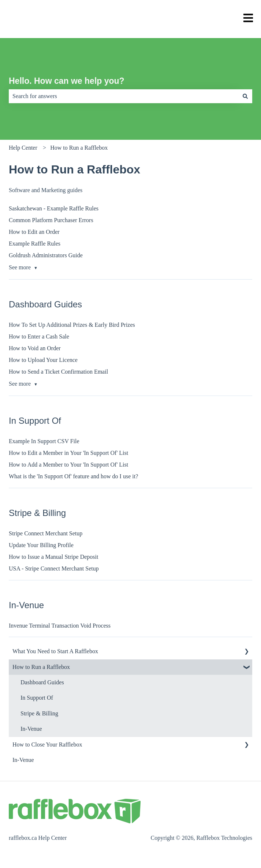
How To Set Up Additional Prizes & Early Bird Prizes (72, 325)
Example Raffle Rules (35, 244)
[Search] (245, 96)
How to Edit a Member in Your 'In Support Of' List (68, 453)
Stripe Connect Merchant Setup (46, 533)
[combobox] (124, 96)
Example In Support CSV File (44, 441)
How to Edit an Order (34, 232)
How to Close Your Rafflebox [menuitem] (47, 744)
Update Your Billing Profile (41, 545)
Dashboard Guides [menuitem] (42, 682)
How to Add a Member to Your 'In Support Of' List (68, 465)
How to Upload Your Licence (43, 360)
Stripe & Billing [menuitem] (39, 713)
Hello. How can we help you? (67, 81)
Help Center (23, 148)
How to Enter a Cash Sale (39, 336)
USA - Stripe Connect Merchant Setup (54, 568)
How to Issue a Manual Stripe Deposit (53, 557)
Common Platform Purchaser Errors (51, 220)
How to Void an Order (35, 348)
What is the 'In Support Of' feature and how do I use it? (73, 476)
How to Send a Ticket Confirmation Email (58, 372)
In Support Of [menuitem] (37, 698)
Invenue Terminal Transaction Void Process (60, 626)
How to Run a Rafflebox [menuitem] (41, 667)
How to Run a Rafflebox (79, 148)
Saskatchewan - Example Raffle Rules (54, 208)
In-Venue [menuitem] (31, 729)
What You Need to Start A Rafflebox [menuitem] (55, 651)
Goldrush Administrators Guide (46, 255)
